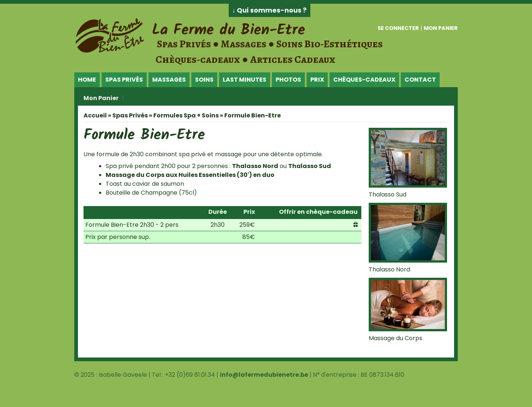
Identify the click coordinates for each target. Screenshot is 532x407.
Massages (169, 80)
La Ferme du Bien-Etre (229, 30)
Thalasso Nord (255, 166)
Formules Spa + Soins (186, 115)
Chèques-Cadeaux (364, 80)
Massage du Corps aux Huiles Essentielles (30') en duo (190, 175)
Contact (420, 80)
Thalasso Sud (310, 166)
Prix (317, 80)
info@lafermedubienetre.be (264, 375)
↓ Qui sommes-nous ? (270, 10)
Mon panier (441, 28)
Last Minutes (245, 80)
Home (87, 80)
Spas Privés (124, 80)
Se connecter (398, 28)
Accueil (95, 115)
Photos (288, 80)
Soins (204, 80)
